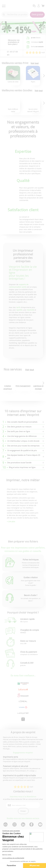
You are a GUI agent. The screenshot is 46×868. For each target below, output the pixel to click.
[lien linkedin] (23, 825)
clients (36, 38)
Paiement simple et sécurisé (15, 766)
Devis (37, 47)
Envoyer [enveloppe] (23, 811)
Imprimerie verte (10, 757)
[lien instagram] (14, 825)
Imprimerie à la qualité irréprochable (19, 775)
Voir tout (35, 63)
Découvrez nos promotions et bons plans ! (14, 42)
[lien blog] (5, 825)
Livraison (37, 42)
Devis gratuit (37, 15)
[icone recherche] (4, 15)
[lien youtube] (41, 825)
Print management (23, 386)
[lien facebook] (32, 825)
